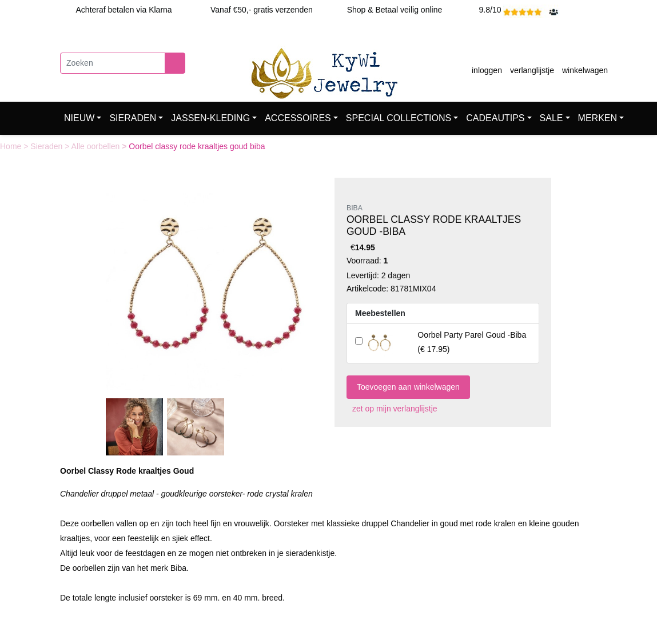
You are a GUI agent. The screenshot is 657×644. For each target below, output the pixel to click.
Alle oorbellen (97, 146)
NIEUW (79, 118)
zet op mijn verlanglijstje (392, 409)
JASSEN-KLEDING (210, 118)
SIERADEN (133, 118)
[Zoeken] (113, 63)
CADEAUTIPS (495, 118)
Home (12, 146)
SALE (552, 118)
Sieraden (47, 146)
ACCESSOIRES (298, 118)
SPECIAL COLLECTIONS (399, 118)
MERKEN (598, 118)
